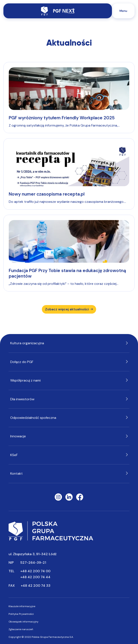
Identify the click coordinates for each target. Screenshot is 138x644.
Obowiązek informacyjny (23, 622)
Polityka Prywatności (21, 614)
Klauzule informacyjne (22, 606)
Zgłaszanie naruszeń (21, 629)
